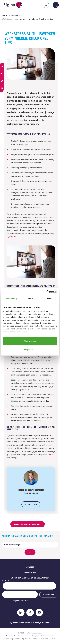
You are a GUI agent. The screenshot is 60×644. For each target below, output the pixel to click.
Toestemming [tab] (11, 299)
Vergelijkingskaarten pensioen (43, 636)
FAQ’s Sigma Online (24, 636)
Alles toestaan (30, 341)
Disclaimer (44, 639)
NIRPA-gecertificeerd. (42, 622)
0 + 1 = (5, 581)
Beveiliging (9, 639)
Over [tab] (49, 299)
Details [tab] (30, 299)
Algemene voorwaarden (30, 639)
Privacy (17, 639)
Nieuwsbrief (11, 636)
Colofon (52, 639)
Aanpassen (30, 350)
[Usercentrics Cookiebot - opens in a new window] (46, 292)
